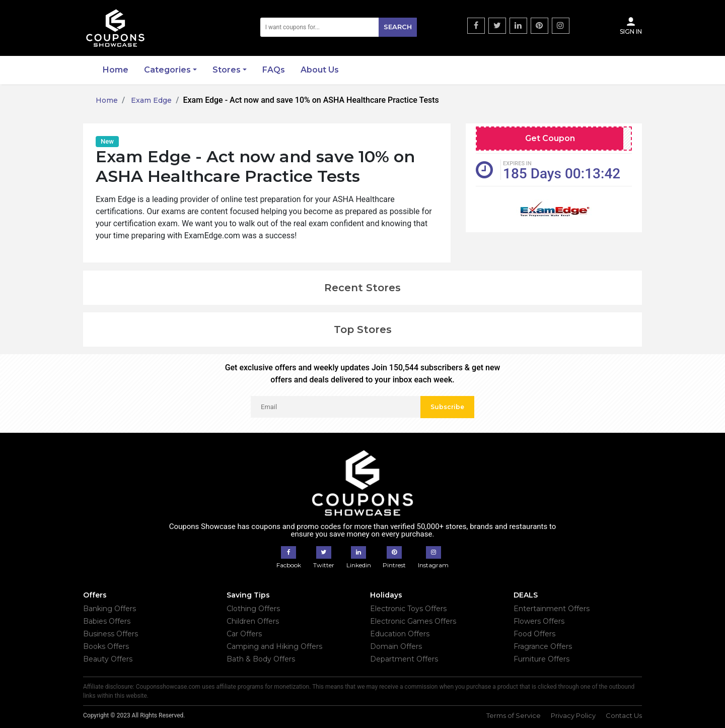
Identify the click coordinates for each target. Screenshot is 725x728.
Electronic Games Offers (413, 621)
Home (116, 70)
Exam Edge (150, 100)
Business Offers (111, 634)
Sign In (631, 26)
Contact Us (624, 715)
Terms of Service (514, 715)
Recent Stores (362, 288)
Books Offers (106, 646)
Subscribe (447, 407)
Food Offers (534, 634)
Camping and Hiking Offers (274, 646)
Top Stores (363, 329)
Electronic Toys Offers (408, 609)
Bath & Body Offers (261, 659)
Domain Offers (396, 646)
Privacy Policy (573, 715)
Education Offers (400, 634)
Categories (167, 70)
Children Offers (253, 621)
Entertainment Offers (552, 609)
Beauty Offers (108, 659)
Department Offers (404, 659)
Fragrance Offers (543, 646)
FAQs (274, 70)
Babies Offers (107, 621)
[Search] (339, 27)
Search (398, 27)
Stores (227, 70)
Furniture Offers (541, 659)
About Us (320, 70)
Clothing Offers (253, 609)
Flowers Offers (539, 621)
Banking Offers (110, 609)
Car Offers (244, 634)
